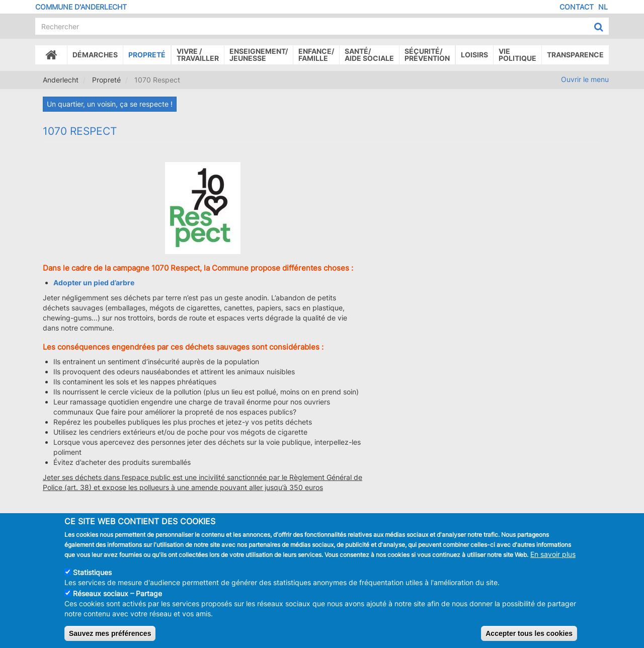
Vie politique (517, 55)
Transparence (575, 55)
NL (603, 7)
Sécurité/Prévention (427, 55)
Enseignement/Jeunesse (259, 55)
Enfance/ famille (316, 55)
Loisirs (474, 55)
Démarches (95, 55)
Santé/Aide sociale (369, 55)
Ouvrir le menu (585, 79)
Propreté (147, 55)
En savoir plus (553, 560)
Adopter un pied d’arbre (94, 282)
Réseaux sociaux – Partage (117, 599)
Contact (577, 7)
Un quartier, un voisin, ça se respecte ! (110, 104)
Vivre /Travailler (198, 55)
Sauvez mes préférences (110, 639)
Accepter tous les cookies (529, 639)
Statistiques (92, 578)
